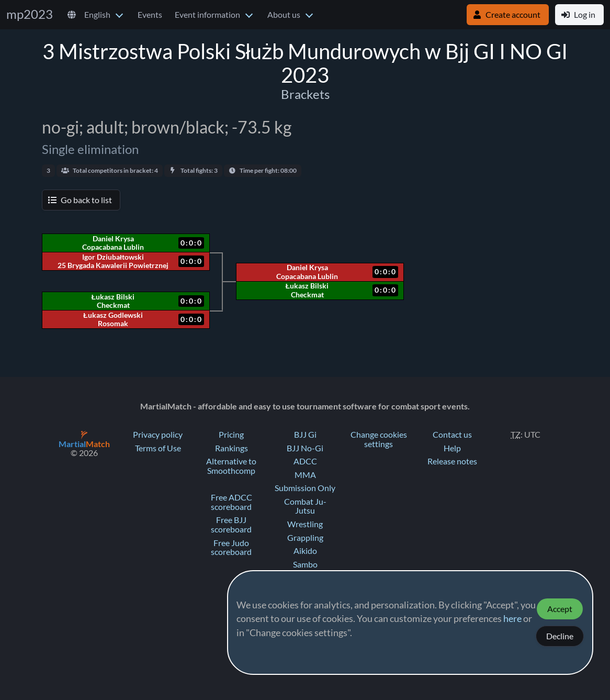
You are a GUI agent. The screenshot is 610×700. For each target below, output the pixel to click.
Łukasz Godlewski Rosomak (113, 319)
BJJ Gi (305, 435)
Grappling (305, 538)
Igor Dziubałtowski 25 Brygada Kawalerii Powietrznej (113, 261)
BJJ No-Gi (305, 448)
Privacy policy (158, 435)
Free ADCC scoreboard (231, 502)
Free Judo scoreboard (231, 548)
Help (452, 448)
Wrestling (305, 524)
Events (150, 15)
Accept (560, 609)
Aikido (305, 551)
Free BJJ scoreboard (231, 525)
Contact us (452, 435)
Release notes (452, 461)
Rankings (231, 448)
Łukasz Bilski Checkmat (307, 290)
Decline (560, 636)
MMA (305, 475)
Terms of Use (158, 448)
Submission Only (305, 488)
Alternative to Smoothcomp (231, 466)
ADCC (305, 461)
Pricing (231, 435)
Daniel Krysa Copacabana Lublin (307, 272)
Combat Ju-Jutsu (305, 506)
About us (284, 15)
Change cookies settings (379, 439)
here (512, 619)
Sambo (305, 564)
